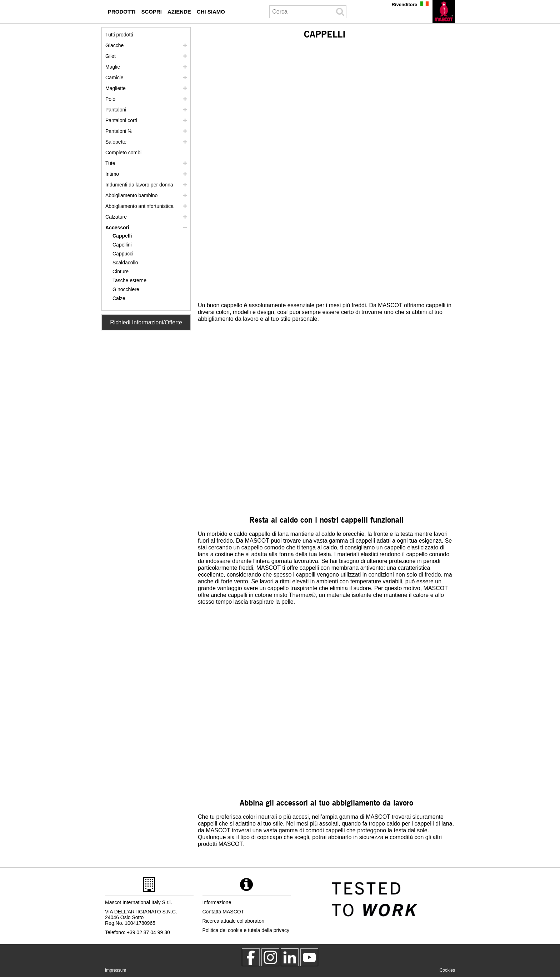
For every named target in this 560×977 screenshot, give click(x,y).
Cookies (447, 970)
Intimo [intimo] (112, 174)
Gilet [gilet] (111, 56)
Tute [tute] (110, 163)
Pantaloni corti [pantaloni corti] (121, 120)
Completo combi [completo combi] (123, 153)
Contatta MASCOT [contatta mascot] (223, 912)
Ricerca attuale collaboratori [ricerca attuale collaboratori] (234, 921)
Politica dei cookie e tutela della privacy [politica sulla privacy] (246, 930)
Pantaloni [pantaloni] (116, 110)
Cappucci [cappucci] (123, 254)
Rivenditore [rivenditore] (404, 4)
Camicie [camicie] (114, 78)
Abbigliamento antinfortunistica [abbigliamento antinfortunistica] (139, 206)
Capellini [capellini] (122, 245)
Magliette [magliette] (116, 88)
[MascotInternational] (309, 957)
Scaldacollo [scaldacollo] (125, 263)
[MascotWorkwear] (251, 957)
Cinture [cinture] (121, 271)
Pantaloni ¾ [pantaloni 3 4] (119, 131)
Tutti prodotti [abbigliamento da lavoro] (119, 35)
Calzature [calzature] (116, 217)
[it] (444, 11)
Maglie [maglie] (113, 67)
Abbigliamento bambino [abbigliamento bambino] (131, 195)
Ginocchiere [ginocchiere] (126, 289)
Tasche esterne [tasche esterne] (129, 280)
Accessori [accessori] (117, 228)
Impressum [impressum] (116, 970)
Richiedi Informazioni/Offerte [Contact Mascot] (146, 322)
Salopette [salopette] (116, 142)
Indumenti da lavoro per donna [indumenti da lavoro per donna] (139, 185)
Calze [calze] (119, 298)
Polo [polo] (110, 99)
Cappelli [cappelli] (122, 236)
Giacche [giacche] (114, 45)
